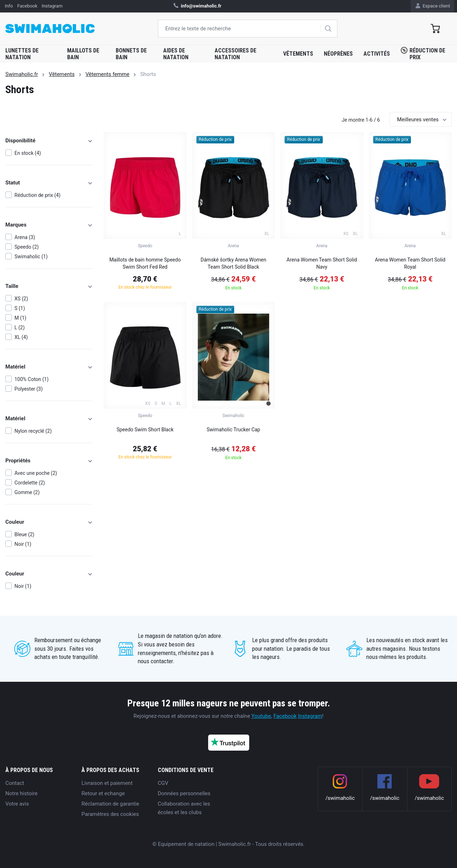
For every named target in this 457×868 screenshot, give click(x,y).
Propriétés (49, 461)
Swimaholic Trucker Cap (233, 430)
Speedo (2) (27, 247)
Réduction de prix (423, 54)
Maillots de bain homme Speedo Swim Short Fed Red (145, 263)
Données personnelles (184, 793)
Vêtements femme (107, 74)
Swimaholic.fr (22, 74)
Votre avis (17, 804)
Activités (377, 54)
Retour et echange (103, 793)
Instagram (310, 716)
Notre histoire (21, 793)
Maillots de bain (83, 54)
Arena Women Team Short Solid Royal (410, 263)
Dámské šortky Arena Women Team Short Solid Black (233, 263)
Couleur (49, 522)
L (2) (20, 328)
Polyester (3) (29, 389)
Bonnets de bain (131, 54)
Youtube (261, 716)
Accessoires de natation (235, 54)
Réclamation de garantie (110, 804)
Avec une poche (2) (36, 473)
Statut (49, 183)
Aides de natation (176, 54)
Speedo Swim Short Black (145, 430)
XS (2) (21, 299)
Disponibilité (49, 141)
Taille (49, 286)
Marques (49, 225)
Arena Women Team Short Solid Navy (322, 263)
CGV (163, 783)
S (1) (20, 308)
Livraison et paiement (107, 783)
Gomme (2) (27, 492)
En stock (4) (28, 153)
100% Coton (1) (32, 379)
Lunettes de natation (22, 54)
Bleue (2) (25, 534)
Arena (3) (25, 237)
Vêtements (298, 54)
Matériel (49, 367)
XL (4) (21, 337)
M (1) (21, 318)
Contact (15, 783)
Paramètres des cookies (110, 814)
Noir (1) (23, 544)
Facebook (285, 716)
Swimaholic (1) (31, 257)
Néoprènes (338, 54)
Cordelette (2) (30, 483)
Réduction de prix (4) (38, 195)
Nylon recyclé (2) (33, 431)
